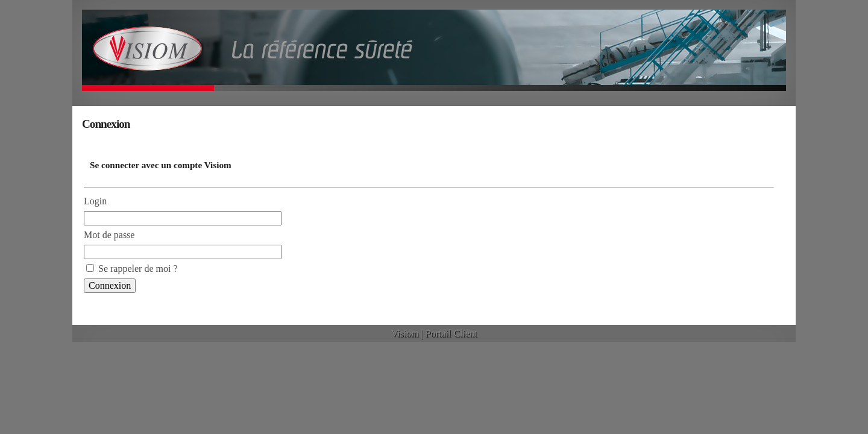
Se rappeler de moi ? (138, 269)
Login (95, 201)
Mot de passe (109, 235)
